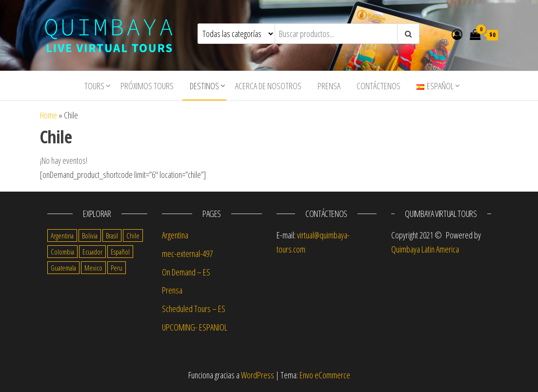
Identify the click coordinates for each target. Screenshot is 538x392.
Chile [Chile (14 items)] (133, 235)
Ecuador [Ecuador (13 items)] (92, 252)
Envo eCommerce (325, 375)
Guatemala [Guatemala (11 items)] (63, 268)
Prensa (329, 86)
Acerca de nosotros (268, 86)
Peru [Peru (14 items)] (117, 268)
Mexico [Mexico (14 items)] (93, 268)
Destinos (204, 86)
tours (94, 86)
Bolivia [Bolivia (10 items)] (90, 235)
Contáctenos (379, 86)
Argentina (175, 235)
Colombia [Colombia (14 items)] (62, 252)
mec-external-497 (187, 254)
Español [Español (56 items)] (120, 252)
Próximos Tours (147, 86)
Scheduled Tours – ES (194, 309)
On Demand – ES (186, 272)
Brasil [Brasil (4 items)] (112, 235)
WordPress (258, 375)
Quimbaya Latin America (425, 249)
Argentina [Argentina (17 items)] (62, 235)
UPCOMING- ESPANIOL (195, 327)
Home (49, 115)
